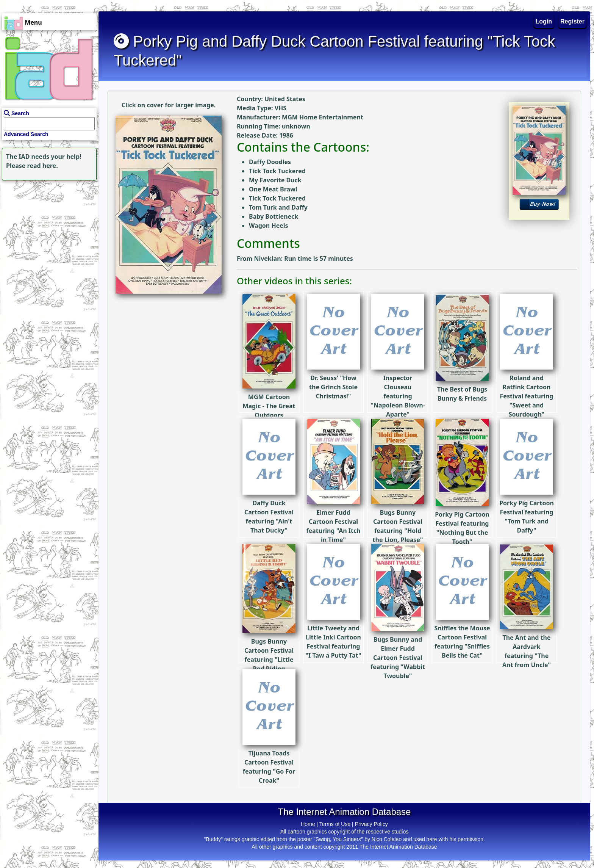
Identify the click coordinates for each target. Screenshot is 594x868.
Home (308, 824)
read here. (43, 166)
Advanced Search (26, 134)
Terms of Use (335, 824)
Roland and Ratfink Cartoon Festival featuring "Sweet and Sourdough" (527, 374)
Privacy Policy (371, 824)
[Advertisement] (47, 230)
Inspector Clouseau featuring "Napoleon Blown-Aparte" (398, 374)
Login (544, 21)
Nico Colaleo (387, 839)
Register (572, 21)
